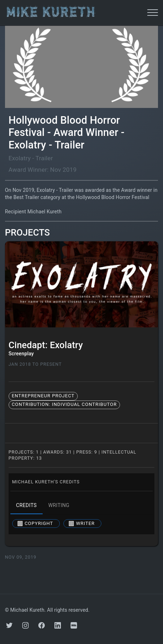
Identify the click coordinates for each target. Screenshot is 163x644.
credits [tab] (27, 506)
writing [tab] (59, 506)
